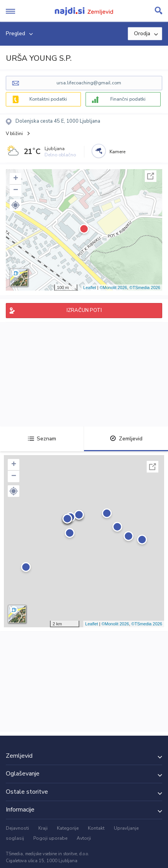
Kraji (43, 828)
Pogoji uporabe (50, 838)
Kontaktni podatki (48, 99)
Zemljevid (126, 439)
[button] (15, 205)
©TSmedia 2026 (145, 288)
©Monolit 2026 (113, 288)
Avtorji (84, 838)
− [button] (16, 190)
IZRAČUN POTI (84, 310)
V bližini (14, 134)
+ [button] (16, 179)
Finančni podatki (128, 99)
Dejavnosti (17, 828)
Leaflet (90, 288)
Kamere (117, 152)
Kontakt (96, 828)
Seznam (42, 439)
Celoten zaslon (151, 176)
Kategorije (68, 828)
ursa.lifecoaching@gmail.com (89, 83)
